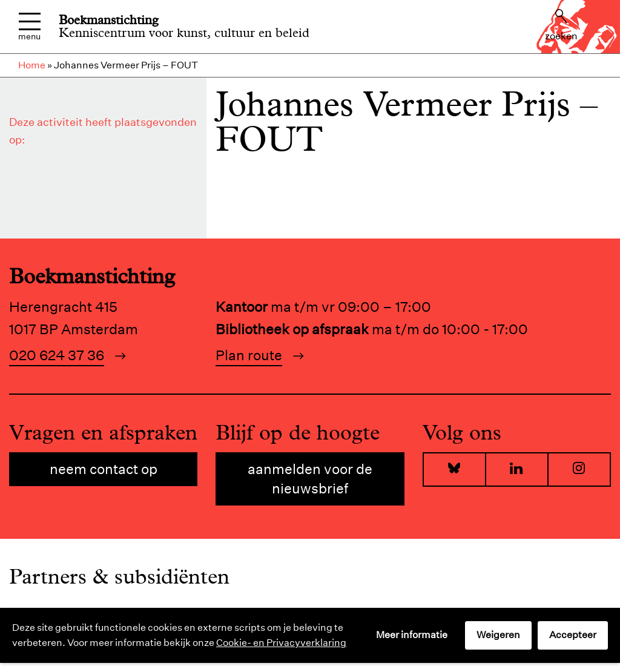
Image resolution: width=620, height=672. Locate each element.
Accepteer (573, 635)
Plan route (249, 355)
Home (32, 65)
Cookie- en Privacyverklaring (281, 643)
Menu (29, 27)
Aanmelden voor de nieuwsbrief (310, 479)
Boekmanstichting (109, 20)
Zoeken (561, 25)
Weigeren (498, 635)
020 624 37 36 (57, 355)
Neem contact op (104, 469)
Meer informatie (412, 635)
